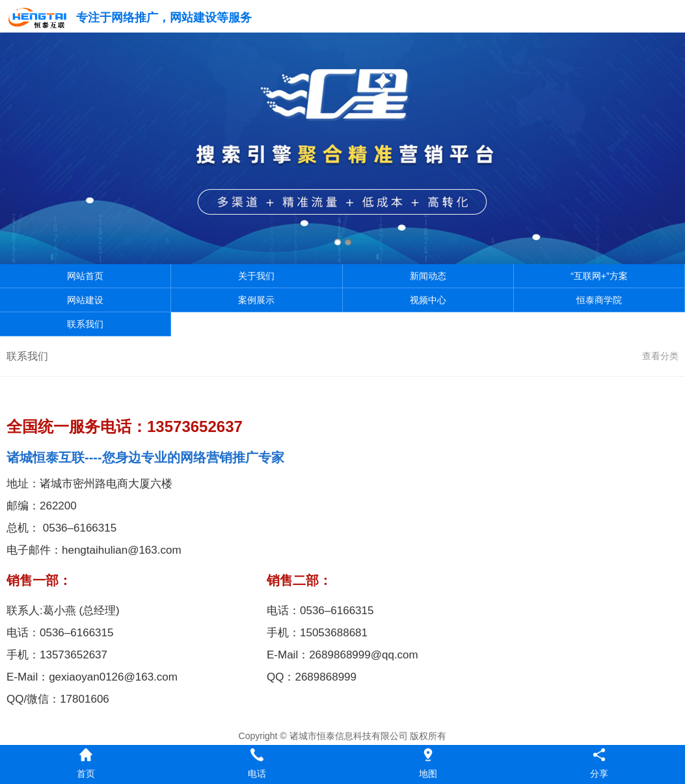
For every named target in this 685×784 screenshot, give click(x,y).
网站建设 (85, 300)
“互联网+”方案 (599, 276)
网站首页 (85, 276)
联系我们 (85, 324)
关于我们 (256, 276)
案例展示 (256, 300)
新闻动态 (428, 276)
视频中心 (428, 300)
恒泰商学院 (599, 300)
